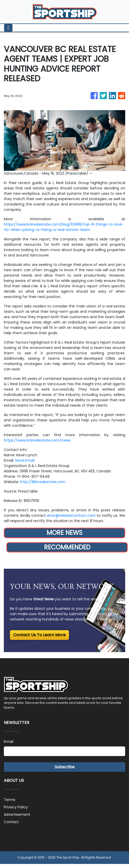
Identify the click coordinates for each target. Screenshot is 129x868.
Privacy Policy (16, 807)
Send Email (25, 460)
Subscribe (65, 767)
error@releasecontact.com (71, 515)
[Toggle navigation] (8, 28)
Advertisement (17, 814)
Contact (11, 822)
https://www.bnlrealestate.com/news (37, 440)
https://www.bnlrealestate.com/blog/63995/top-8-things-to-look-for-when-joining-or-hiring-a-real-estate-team (64, 227)
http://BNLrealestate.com (43, 482)
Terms (10, 800)
